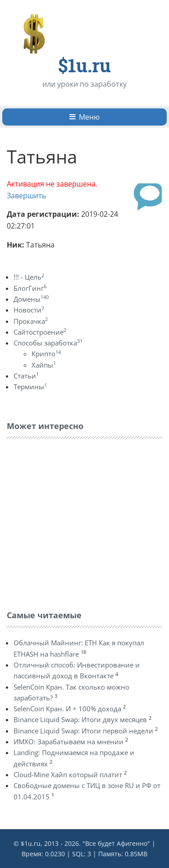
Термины (30, 387)
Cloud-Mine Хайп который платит (68, 775)
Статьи (26, 376)
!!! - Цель (29, 277)
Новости (29, 310)
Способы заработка (48, 343)
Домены (31, 299)
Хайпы (44, 365)
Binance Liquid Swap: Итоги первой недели (83, 731)
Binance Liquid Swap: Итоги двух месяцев (80, 719)
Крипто (46, 354)
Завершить (26, 196)
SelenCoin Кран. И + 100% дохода (67, 709)
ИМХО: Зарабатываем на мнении (69, 742)
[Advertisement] (74, 523)
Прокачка (31, 321)
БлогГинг (30, 288)
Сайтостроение (40, 332)
